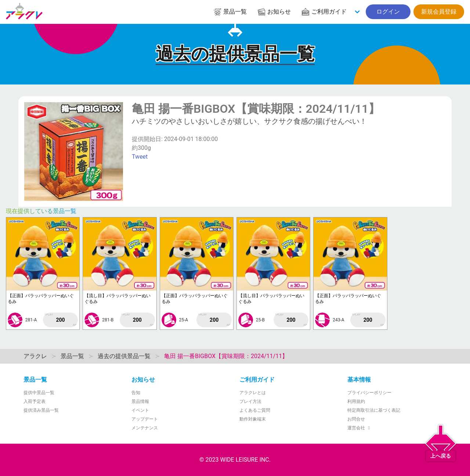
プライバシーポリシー (369, 393)
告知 (136, 393)
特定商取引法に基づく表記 (374, 410)
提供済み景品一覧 (41, 410)
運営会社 (360, 428)
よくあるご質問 (255, 410)
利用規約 (356, 401)
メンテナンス (145, 428)
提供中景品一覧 (39, 393)
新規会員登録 (439, 12)
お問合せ (356, 419)
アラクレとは (253, 393)
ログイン (388, 12)
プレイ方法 (250, 401)
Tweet (140, 157)
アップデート (145, 419)
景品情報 (140, 401)
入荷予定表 (35, 401)
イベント (140, 410)
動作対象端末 (253, 419)
